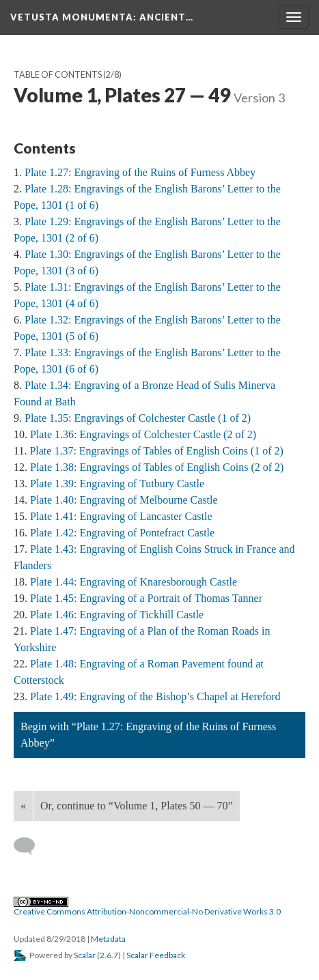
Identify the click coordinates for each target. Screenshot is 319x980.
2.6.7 (109, 955)
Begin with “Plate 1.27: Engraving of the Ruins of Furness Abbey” (148, 735)
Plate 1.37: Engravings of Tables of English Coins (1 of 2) (156, 451)
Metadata (108, 939)
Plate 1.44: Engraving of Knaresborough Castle (134, 582)
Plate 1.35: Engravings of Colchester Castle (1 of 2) (138, 418)
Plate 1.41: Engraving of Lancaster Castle (121, 516)
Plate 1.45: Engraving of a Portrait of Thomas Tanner (146, 598)
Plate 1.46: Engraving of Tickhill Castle (117, 615)
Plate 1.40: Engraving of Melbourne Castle (124, 500)
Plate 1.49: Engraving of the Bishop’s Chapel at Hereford (155, 696)
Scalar (85, 955)
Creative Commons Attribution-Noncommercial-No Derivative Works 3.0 (147, 907)
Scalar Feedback (156, 955)
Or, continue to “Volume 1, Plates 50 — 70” (137, 806)
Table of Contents (58, 75)
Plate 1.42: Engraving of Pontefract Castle (122, 533)
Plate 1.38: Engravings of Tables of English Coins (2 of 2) (157, 467)
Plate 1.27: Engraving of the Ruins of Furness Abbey (140, 172)
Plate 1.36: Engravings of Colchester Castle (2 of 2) (143, 434)
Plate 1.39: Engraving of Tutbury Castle (117, 484)
